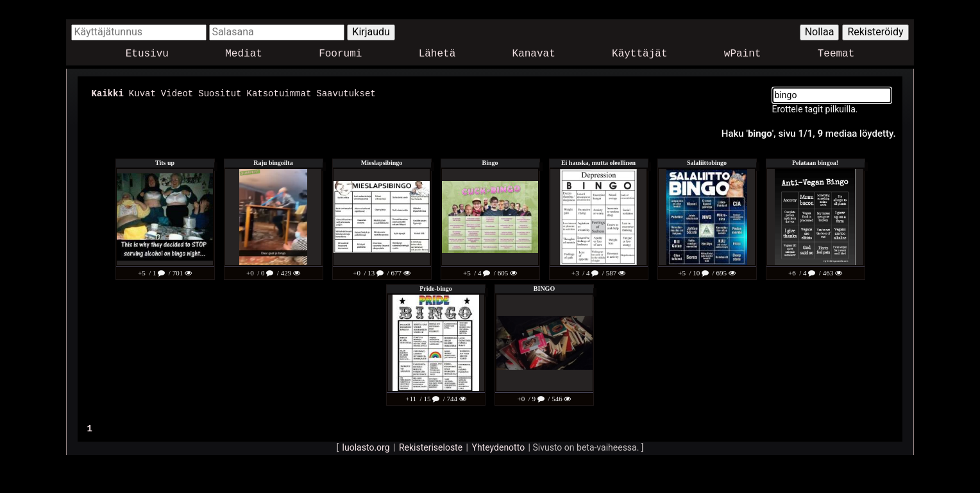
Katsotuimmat (279, 93)
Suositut (220, 93)
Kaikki (107, 93)
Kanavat (534, 54)
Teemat (836, 54)
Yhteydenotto (499, 447)
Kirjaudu (371, 32)
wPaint (743, 54)
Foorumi (340, 54)
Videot (177, 93)
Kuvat (142, 93)
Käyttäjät (639, 54)
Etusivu (147, 54)
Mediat (244, 54)
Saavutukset (346, 93)
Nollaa (820, 32)
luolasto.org (366, 447)
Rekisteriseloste (431, 447)
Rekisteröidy (875, 32)
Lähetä (437, 54)
